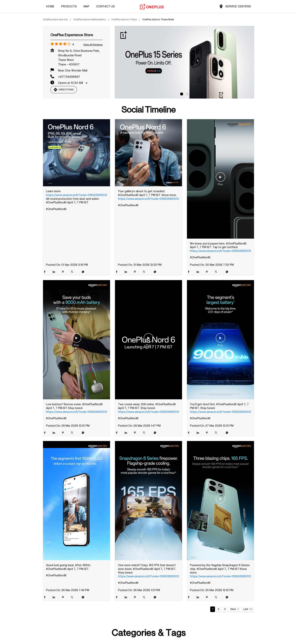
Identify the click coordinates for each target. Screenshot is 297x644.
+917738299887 (69, 77)
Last (246, 609)
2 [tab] (187, 94)
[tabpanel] (184, 62)
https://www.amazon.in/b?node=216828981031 (77, 195)
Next (233, 609)
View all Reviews (93, 45)
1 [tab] (182, 94)
